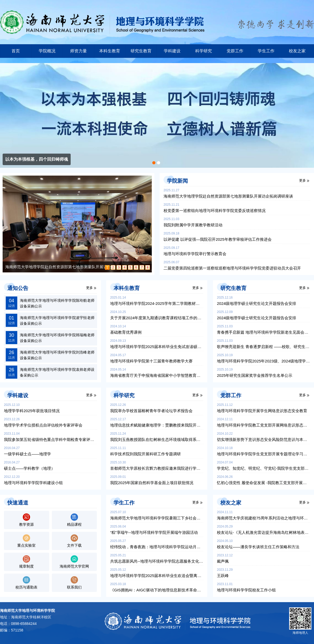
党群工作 (235, 51)
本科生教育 (110, 51)
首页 (16, 51)
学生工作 (266, 51)
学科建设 (172, 51)
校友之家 (297, 51)
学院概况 (47, 51)
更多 (302, 180)
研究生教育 (141, 51)
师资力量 (78, 51)
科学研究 (204, 51)
